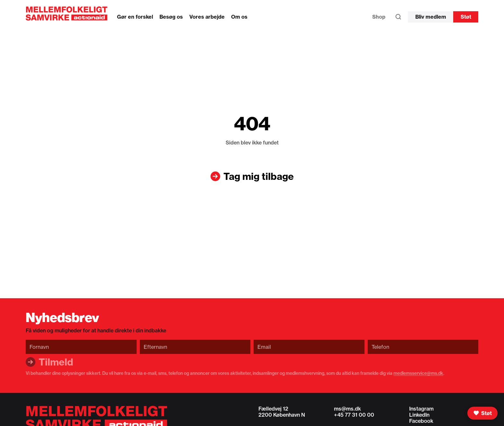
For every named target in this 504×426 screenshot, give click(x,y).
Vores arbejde (207, 17)
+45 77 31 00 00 (354, 415)
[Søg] (398, 18)
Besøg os (171, 17)
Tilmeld (56, 362)
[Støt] (482, 413)
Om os (239, 17)
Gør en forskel (135, 17)
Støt (466, 17)
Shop (379, 17)
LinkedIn (419, 415)
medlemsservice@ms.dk (418, 373)
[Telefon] (423, 347)
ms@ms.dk (347, 409)
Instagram (421, 409)
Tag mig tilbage (259, 176)
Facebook (421, 421)
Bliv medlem (431, 17)
